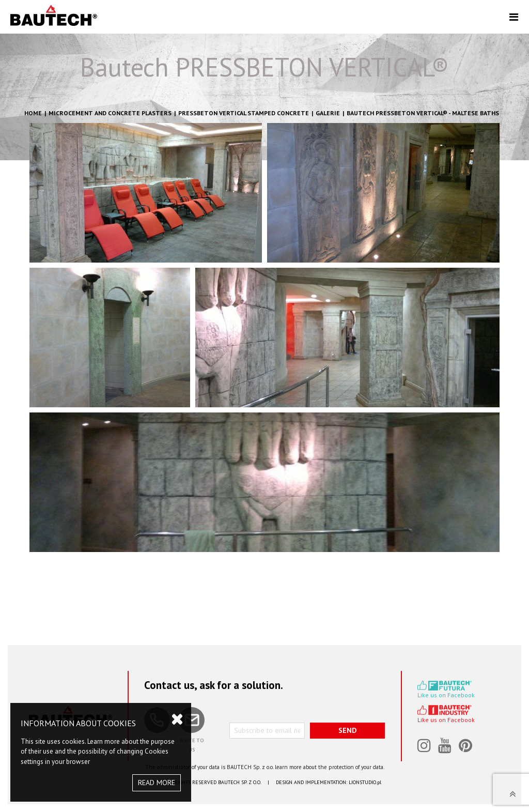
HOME (33, 113)
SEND (347, 730)
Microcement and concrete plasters (110, 113)
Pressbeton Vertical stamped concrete (244, 113)
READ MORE (157, 783)
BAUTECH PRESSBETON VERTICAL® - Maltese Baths (423, 113)
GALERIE (328, 113)
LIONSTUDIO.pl (365, 782)
